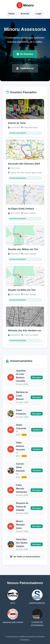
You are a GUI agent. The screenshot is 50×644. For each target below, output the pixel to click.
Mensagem (37, 377)
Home (11, 14)
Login (39, 14)
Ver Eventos (25, 54)
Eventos (25, 14)
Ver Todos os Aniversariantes (25, 557)
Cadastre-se (25, 68)
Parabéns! (37, 430)
